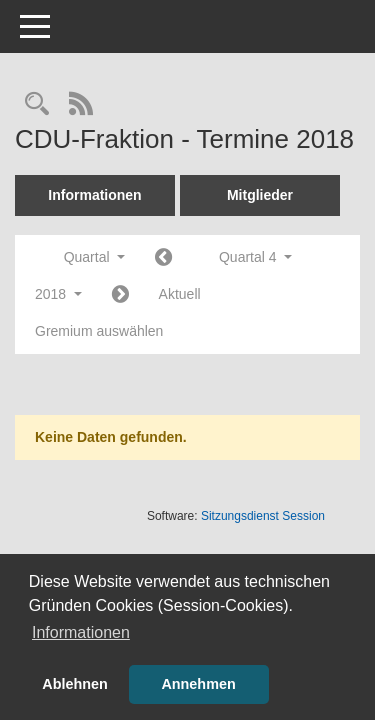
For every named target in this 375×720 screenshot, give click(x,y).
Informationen (94, 195)
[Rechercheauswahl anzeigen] (37, 105)
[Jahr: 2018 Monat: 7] (163, 258)
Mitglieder (260, 195)
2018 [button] (58, 294)
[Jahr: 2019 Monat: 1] (120, 295)
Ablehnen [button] (75, 684)
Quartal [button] (94, 257)
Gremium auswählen (99, 331)
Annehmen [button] (198, 684)
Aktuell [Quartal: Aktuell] (180, 294)
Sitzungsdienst (263, 516)
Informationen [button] (81, 632)
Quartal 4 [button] (255, 257)
